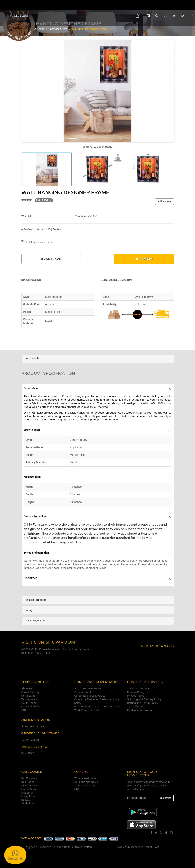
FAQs (77, 789)
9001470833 (31, 740)
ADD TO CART (51, 259)
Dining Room (29, 785)
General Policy (136, 692)
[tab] (98, 359)
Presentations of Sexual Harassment (96, 706)
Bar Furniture (29, 778)
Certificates (28, 696)
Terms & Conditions (139, 689)
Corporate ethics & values (90, 696)
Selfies (57, 229)
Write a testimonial (86, 778)
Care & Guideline (31, 706)
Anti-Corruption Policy (87, 689)
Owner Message (31, 692)
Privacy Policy (136, 696)
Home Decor (29, 789)
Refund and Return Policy (142, 703)
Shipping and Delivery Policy (144, 699)
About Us (27, 689)
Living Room (29, 796)
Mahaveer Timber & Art (145, 847)
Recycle (26, 800)
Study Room (29, 803)
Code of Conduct (84, 692)
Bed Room (28, 782)
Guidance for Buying (139, 710)
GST (24, 710)
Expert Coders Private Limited (74, 847)
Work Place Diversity (87, 710)
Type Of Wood (136, 706)
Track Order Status (85, 785)
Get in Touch (29, 703)
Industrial (27, 793)
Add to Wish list (86, 216)
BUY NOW (144, 259)
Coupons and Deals (86, 782)
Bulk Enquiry (165, 202)
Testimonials (29, 699)
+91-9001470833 (34, 727)
